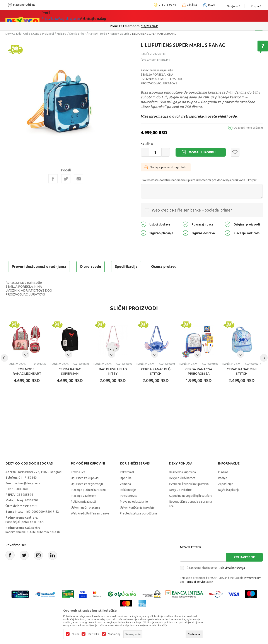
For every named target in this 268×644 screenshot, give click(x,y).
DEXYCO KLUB (137, 16)
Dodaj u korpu (202, 152)
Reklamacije (128, 501)
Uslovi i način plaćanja (85, 518)
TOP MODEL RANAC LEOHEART (27, 382)
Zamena (125, 495)
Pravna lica (78, 483)
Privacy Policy (252, 589)
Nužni (75, 634)
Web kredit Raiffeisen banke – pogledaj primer (192, 210)
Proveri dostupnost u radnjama (39, 277)
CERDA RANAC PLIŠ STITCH (156, 382)
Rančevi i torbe (98, 34)
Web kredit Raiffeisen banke (90, 524)
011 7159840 (28, 489)
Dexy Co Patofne (180, 501)
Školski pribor (78, 34)
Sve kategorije (57, 16)
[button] (235, 152)
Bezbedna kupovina (182, 483)
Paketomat (127, 483)
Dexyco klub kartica (182, 489)
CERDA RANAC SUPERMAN (70, 382)
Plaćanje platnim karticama (89, 501)
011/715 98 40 (149, 26)
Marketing (114, 634)
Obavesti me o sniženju (248, 128)
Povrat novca (129, 507)
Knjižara (62, 34)
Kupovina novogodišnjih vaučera (191, 507)
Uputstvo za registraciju (87, 495)
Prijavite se (244, 568)
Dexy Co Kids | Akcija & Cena (22, 34)
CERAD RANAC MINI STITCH (242, 382)
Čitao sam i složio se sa (216, 579)
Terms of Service (195, 593)
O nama (223, 483)
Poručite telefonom (125, 26)
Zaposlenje (226, 495)
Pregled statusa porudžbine (139, 524)
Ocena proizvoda (98, 266)
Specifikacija (59, 266)
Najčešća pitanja (229, 501)
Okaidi (162, 16)
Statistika (93, 634)
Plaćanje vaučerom (84, 507)
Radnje (223, 489)
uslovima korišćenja (232, 579)
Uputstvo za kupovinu (86, 489)
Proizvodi (48, 34)
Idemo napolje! (105, 16)
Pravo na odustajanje (134, 512)
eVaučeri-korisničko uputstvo (189, 495)
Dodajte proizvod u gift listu (166, 167)
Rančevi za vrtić (120, 34)
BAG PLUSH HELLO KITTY (113, 382)
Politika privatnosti (83, 512)
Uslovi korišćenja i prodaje (137, 518)
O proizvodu (23, 266)
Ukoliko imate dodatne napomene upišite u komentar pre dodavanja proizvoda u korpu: (199, 180)
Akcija (79, 16)
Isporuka (126, 489)
